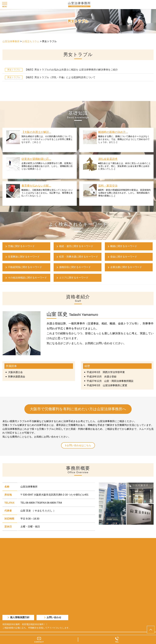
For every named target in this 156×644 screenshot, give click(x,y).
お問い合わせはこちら (79, 445)
